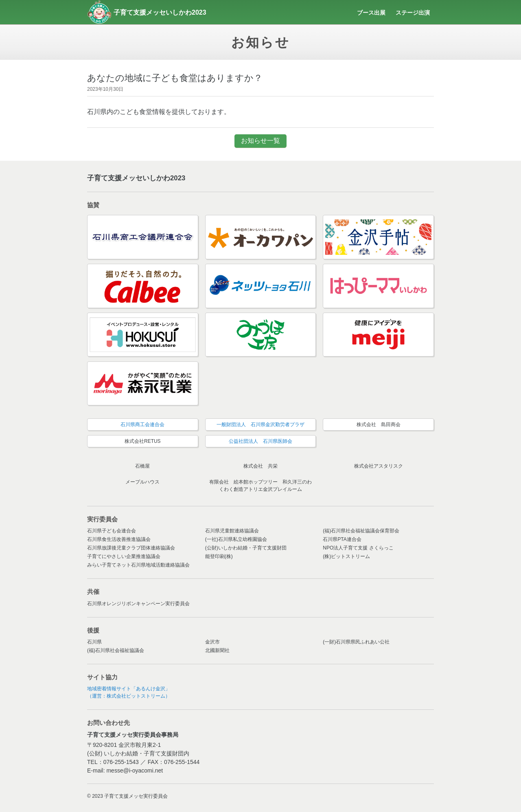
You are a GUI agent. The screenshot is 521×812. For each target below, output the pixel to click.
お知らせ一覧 (260, 141)
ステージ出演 (413, 13)
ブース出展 (371, 13)
